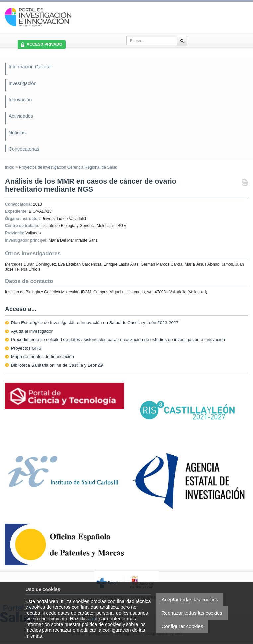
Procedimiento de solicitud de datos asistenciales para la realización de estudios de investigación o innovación (118, 340)
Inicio (10, 167)
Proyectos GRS (26, 348)
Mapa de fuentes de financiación (42, 357)
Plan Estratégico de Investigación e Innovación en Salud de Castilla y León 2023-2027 (95, 323)
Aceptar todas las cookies (190, 600)
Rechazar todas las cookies (192, 613)
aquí (93, 619)
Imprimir (245, 183)
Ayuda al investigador (32, 331)
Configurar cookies (182, 626)
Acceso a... (21, 309)
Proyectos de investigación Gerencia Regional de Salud (68, 167)
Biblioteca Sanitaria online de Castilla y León (57, 365)
